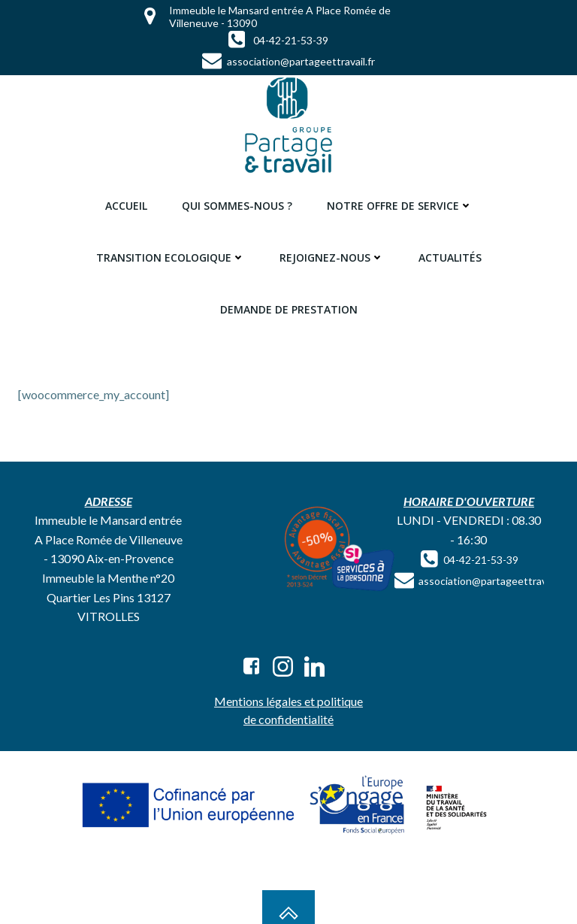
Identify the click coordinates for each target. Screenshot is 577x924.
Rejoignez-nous (332, 258)
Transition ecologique (171, 258)
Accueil (126, 206)
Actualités (450, 258)
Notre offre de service (400, 206)
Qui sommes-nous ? (237, 206)
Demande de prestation (289, 309)
